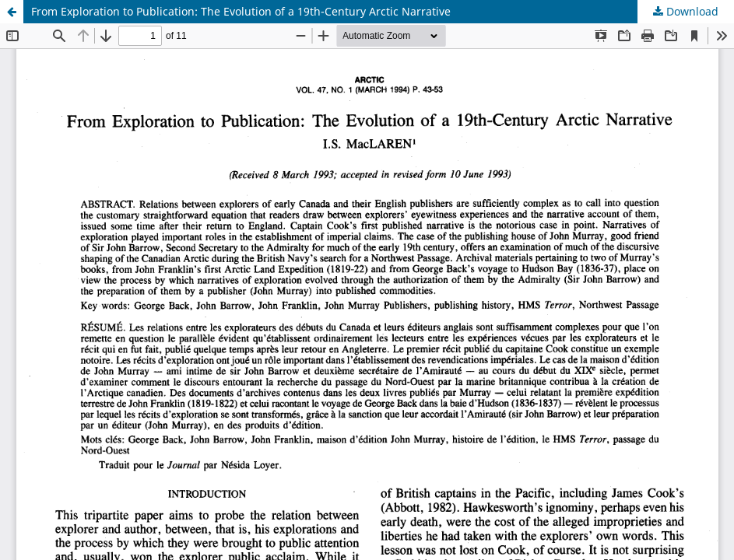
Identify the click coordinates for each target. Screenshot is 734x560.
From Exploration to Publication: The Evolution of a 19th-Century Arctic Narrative (241, 11)
